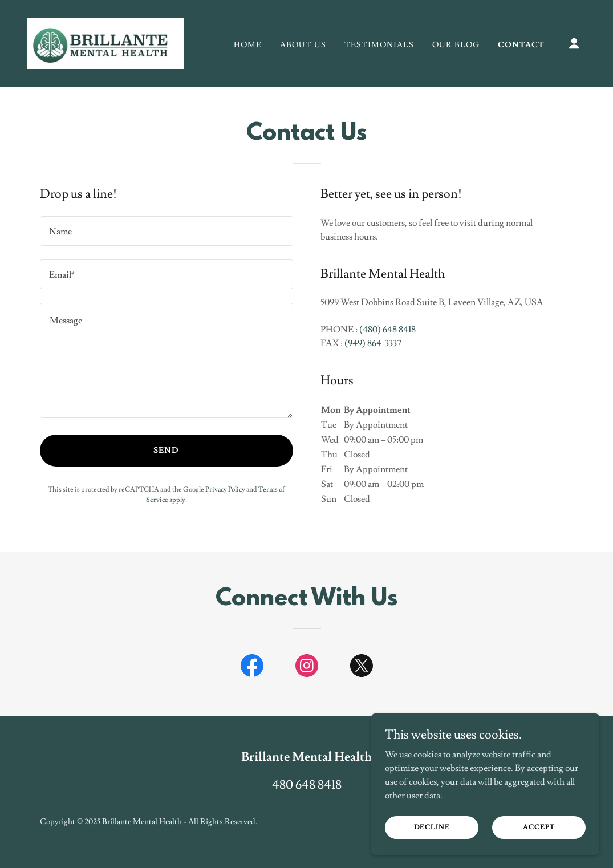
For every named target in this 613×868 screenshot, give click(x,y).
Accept (539, 827)
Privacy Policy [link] (225, 490)
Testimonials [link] (379, 45)
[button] (574, 43)
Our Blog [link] (456, 45)
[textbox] (167, 231)
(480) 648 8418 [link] (387, 330)
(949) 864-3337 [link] (373, 343)
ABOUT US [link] (303, 45)
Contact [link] (521, 45)
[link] (105, 41)
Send (166, 451)
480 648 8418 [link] (307, 785)
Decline (432, 827)
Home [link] (248, 45)
